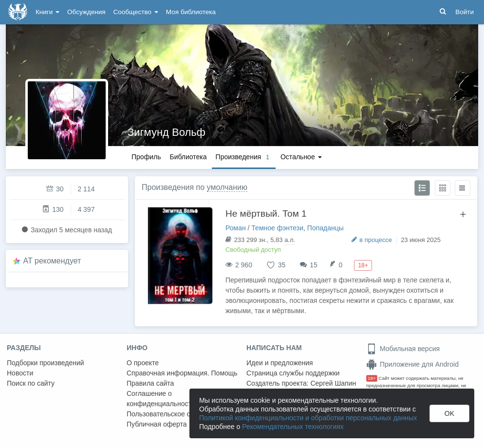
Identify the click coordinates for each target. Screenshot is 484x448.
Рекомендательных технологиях (293, 427)
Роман (236, 228)
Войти (465, 12)
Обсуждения (86, 12)
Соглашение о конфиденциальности (161, 399)
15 (314, 265)
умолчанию (227, 187)
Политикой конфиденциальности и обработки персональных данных (308, 418)
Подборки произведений (46, 363)
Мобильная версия (403, 349)
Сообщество (136, 12)
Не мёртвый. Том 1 (266, 214)
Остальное (301, 157)
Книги (47, 12)
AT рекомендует (52, 261)
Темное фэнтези (277, 228)
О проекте (143, 363)
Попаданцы (326, 228)
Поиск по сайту (31, 383)
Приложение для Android (412, 364)
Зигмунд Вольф (167, 132)
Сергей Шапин (333, 383)
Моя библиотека (191, 12)
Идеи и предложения (280, 363)
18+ (372, 378)
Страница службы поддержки (293, 373)
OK (449, 413)
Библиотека (188, 157)
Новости (20, 373)
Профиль (146, 157)
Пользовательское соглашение (176, 414)
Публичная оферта (157, 424)
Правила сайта (150, 383)
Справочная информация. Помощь (182, 373)
